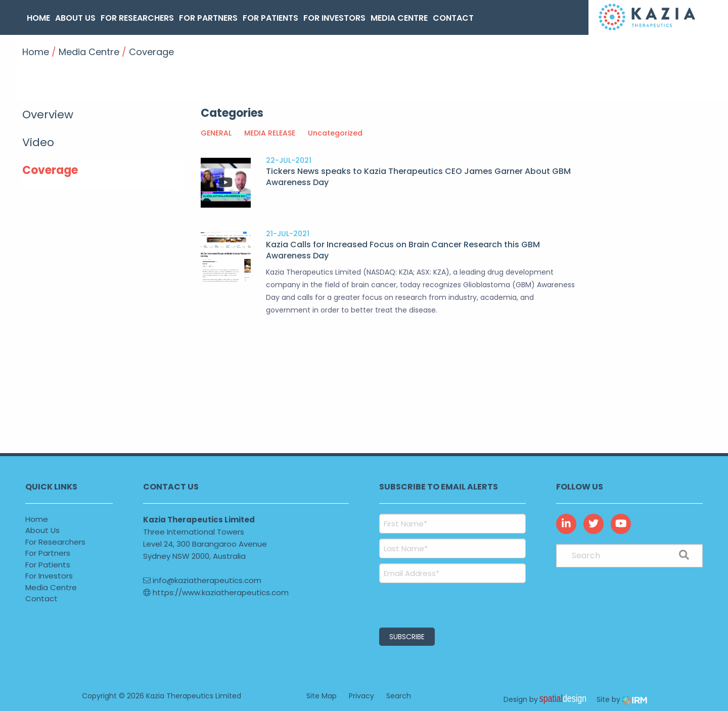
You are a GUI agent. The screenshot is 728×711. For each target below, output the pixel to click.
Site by (622, 699)
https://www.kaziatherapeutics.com (216, 592)
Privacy (361, 696)
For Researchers (137, 18)
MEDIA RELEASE (270, 133)
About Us (75, 18)
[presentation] (441, 604)
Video (38, 142)
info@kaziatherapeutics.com (202, 580)
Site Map (322, 696)
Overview (48, 115)
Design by (548, 699)
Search (399, 696)
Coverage (50, 170)
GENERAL (216, 133)
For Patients (270, 18)
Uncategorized (335, 133)
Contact (453, 18)
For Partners (208, 18)
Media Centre (399, 18)
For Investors (334, 18)
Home (38, 18)
